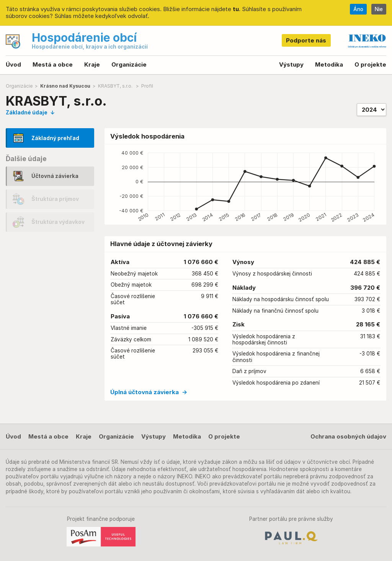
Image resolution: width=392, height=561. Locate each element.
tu (236, 9)
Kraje (92, 64)
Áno (358, 9)
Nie (379, 9)
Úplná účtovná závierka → (149, 392)
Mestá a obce (53, 64)
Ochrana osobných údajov (348, 436)
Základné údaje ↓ (30, 113)
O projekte (370, 64)
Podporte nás (306, 40)
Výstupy (291, 64)
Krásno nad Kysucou (65, 86)
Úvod (13, 64)
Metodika (329, 64)
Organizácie (129, 64)
